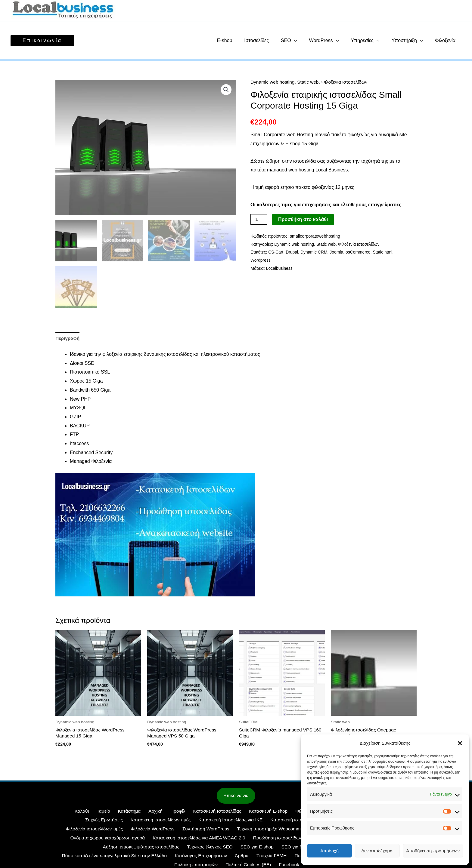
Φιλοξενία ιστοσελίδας (289, 813)
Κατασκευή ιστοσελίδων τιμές (105, 822)
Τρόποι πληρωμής (238, 857)
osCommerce (361, 252)
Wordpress (261, 260)
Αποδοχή (329, 851)
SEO (297, 40)
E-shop (240, 40)
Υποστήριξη (408, 40)
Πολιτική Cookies (162, 857)
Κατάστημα (109, 813)
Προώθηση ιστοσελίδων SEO (200, 840)
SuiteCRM (292, 831)
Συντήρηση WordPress (135, 831)
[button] (460, 743)
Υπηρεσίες (368, 40)
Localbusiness (280, 268)
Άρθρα (96, 857)
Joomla (339, 252)
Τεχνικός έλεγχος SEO (84, 848)
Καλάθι (66, 813)
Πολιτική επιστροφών (285, 857)
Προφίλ (153, 813)
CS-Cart (276, 252)
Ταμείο (86, 813)
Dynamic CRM (316, 252)
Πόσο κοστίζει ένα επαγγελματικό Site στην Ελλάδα (298, 848)
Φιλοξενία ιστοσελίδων (348, 82)
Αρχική (133, 813)
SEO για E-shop (129, 848)
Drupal (293, 252)
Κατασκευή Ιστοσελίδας (191, 813)
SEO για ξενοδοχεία (172, 848)
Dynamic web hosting (273, 82)
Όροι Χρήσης (200, 857)
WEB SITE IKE (260, 831)
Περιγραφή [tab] (68, 339)
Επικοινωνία (236, 797)
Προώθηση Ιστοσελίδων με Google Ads (278, 840)
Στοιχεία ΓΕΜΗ (124, 857)
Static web (310, 82)
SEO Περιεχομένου (219, 848)
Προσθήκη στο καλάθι (304, 219)
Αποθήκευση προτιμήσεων (433, 851)
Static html (386, 252)
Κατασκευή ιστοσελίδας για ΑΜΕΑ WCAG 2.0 (116, 840)
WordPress (329, 40)
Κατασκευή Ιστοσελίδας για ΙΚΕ (174, 822)
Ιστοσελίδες (270, 40)
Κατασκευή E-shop (240, 813)
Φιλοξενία (446, 40)
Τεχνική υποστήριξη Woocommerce (201, 831)
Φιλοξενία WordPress (83, 831)
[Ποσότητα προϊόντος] (259, 219)
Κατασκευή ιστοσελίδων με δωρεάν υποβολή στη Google (273, 822)
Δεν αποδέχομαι (377, 851)
